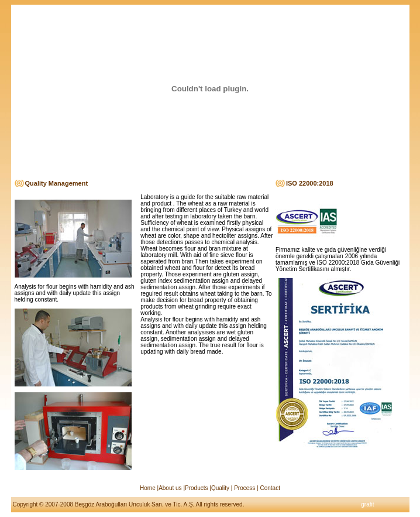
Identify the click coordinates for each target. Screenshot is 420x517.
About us (170, 488)
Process (245, 488)
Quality (220, 488)
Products (196, 488)
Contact (269, 488)
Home (148, 488)
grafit (367, 504)
